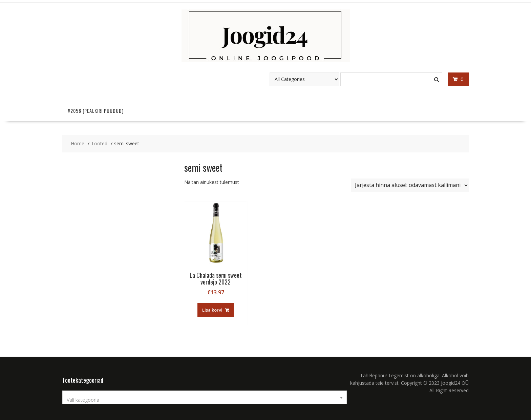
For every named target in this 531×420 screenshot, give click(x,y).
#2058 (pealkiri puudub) (95, 111)
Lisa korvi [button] (212, 310)
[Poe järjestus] (410, 185)
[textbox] (205, 400)
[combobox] (205, 397)
